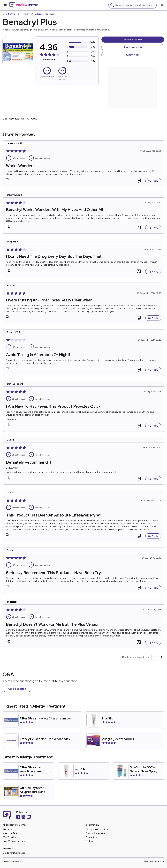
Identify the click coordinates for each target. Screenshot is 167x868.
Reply (153, 181)
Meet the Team (11, 833)
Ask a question (133, 47)
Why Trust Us (9, 837)
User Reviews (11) (13, 119)
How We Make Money (14, 841)
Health (25, 14)
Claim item (133, 55)
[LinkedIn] (29, 817)
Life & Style (9, 14)
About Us (7, 829)
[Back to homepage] (24, 5)
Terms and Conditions (97, 829)
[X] (23, 817)
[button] (8, 181)
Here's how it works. (100, 30)
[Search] (135, 5)
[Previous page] (148, 657)
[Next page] (161, 657)
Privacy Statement (95, 833)
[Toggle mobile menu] (5, 5)
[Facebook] (18, 817)
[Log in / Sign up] (162, 5)
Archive (90, 841)
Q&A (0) (32, 119)
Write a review (133, 40)
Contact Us (91, 837)
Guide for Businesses (14, 853)
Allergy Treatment (45, 14)
